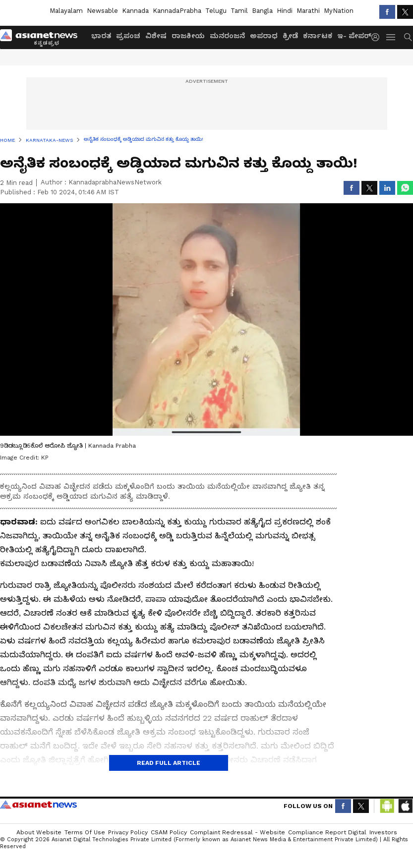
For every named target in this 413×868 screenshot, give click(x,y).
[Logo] (42, 37)
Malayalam (66, 11)
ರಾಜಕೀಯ (188, 36)
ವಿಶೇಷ (156, 36)
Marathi (308, 11)
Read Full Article (169, 763)
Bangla (262, 11)
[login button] (378, 37)
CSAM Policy (169, 832)
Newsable (102, 11)
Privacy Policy (128, 832)
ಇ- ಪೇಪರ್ (354, 36)
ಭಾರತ (101, 36)
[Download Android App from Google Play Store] (387, 806)
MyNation (339, 11)
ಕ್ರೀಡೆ (290, 36)
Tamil (239, 11)
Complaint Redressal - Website (237, 832)
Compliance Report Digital (327, 832)
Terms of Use (85, 832)
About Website (39, 832)
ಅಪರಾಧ (264, 36)
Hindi (285, 11)
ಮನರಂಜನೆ (227, 36)
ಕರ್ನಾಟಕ (318, 36)
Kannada (135, 11)
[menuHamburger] (391, 37)
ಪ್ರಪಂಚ (128, 36)
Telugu (216, 11)
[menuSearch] (408, 37)
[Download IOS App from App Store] (405, 806)
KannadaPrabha (177, 11)
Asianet (38, 805)
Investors (383, 832)
